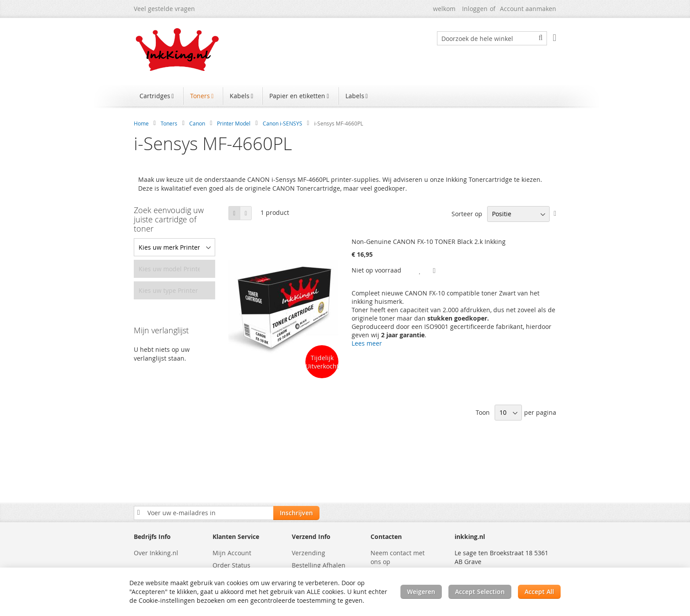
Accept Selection (480, 592)
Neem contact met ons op (398, 557)
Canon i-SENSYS (283, 123)
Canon (197, 123)
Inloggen (475, 9)
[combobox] (492, 38)
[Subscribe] (296, 513)
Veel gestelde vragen (164, 9)
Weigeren (421, 592)
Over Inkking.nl (156, 553)
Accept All (539, 592)
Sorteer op (467, 214)
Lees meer (367, 343)
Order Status (231, 565)
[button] (420, 270)
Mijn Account (232, 553)
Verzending (308, 553)
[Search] (541, 38)
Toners (169, 123)
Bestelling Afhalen (319, 565)
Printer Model (234, 123)
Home (141, 123)
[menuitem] (158, 96)
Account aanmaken (528, 9)
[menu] (345, 97)
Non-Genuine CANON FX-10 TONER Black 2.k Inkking (429, 242)
